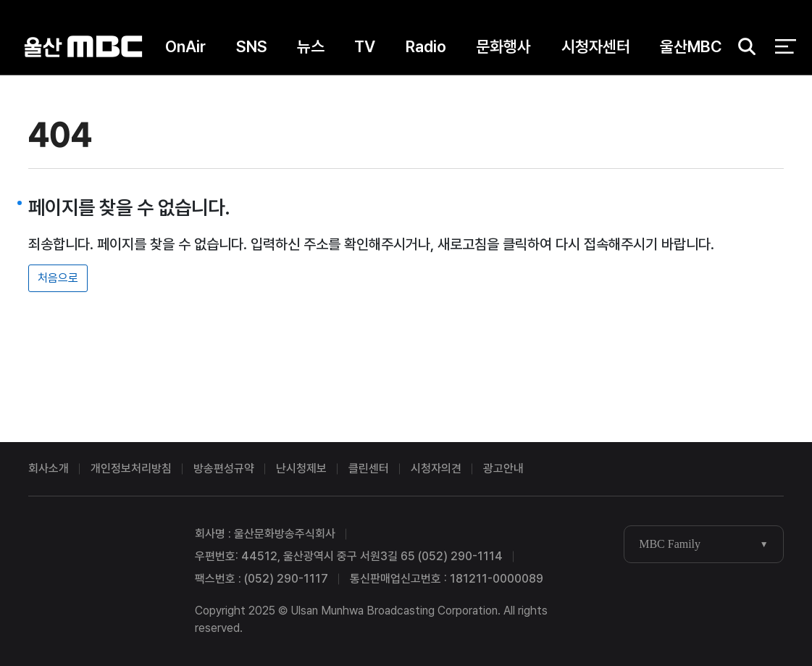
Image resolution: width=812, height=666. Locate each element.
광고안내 (503, 469)
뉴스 (311, 50)
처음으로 (58, 278)
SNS (252, 50)
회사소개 (49, 469)
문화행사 (503, 50)
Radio (426, 50)
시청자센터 (596, 50)
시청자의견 (436, 469)
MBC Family (670, 544)
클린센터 (369, 469)
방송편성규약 (224, 469)
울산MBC (83, 50)
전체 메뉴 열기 (786, 51)
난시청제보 (301, 469)
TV (365, 50)
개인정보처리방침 (131, 469)
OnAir (185, 50)
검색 (742, 51)
